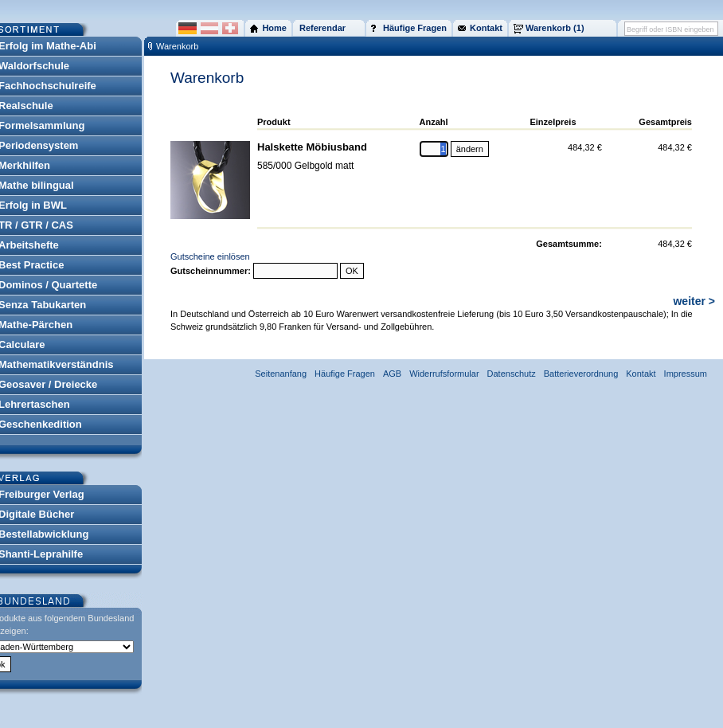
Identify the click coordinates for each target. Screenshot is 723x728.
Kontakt (641, 374)
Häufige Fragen (345, 374)
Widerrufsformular (444, 374)
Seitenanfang (281, 374)
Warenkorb (177, 46)
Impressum (686, 374)
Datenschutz (512, 374)
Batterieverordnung (581, 374)
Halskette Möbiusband (312, 147)
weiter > (694, 301)
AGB (392, 374)
